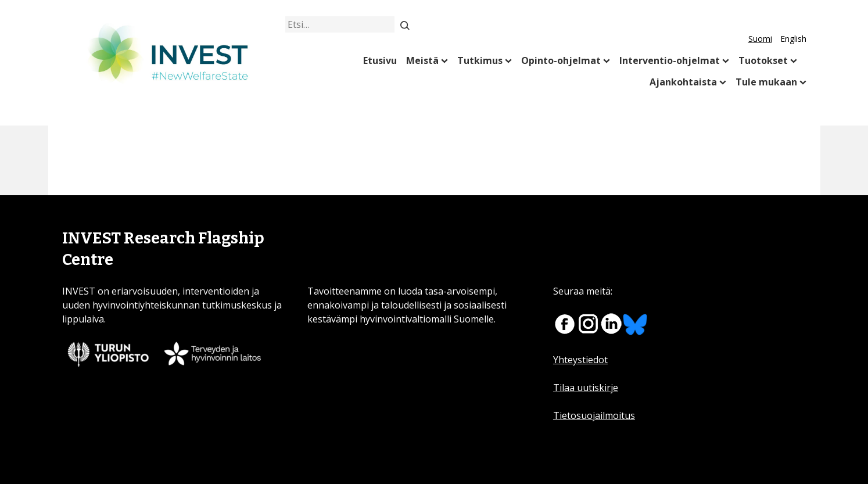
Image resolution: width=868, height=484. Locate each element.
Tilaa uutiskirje (586, 388)
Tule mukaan (766, 82)
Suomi (760, 39)
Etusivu (380, 60)
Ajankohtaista (683, 82)
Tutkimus (480, 60)
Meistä (422, 60)
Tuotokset (763, 60)
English (793, 39)
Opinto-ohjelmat (561, 60)
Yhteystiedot (580, 360)
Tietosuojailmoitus (594, 415)
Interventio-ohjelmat (670, 60)
